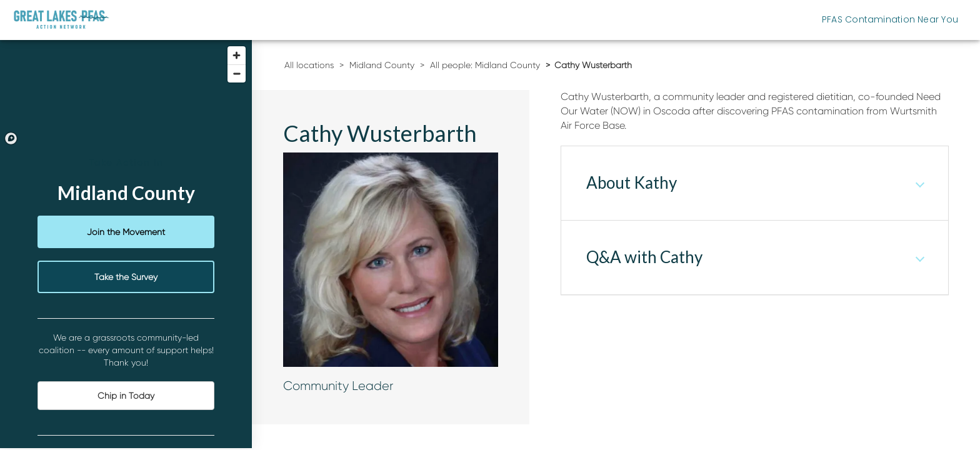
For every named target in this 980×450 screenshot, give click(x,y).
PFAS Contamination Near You (890, 19)
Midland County (382, 65)
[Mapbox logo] (11, 138)
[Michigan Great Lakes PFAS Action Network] (62, 20)
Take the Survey (126, 277)
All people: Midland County (485, 65)
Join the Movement (126, 232)
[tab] (755, 183)
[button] (755, 183)
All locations (309, 65)
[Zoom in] (237, 55)
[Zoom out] (237, 73)
